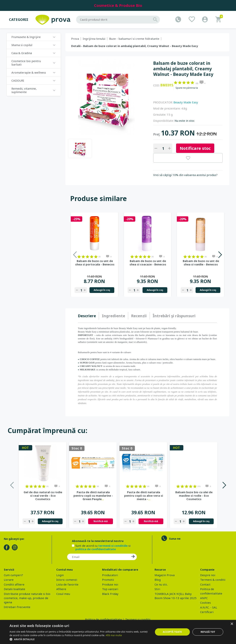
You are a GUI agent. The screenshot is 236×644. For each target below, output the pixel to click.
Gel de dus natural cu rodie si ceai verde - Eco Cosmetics (43, 496)
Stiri (157, 589)
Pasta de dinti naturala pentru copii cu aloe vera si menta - (144, 496)
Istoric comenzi (67, 580)
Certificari (207, 612)
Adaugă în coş (102, 290)
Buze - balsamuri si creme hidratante (134, 39)
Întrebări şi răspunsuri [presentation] (174, 316)
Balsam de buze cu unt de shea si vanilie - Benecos (201, 263)
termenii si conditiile (113, 546)
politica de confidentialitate (96, 549)
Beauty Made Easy (186, 102)
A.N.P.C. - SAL (209, 607)
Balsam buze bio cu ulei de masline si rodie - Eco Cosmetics (194, 496)
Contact (205, 584)
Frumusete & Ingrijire (26, 37)
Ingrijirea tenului (94, 39)
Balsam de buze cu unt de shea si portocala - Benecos (95, 263)
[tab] (88, 316)
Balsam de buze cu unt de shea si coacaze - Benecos (148, 263)
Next (220, 255)
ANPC (204, 598)
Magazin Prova (165, 575)
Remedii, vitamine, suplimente (24, 90)
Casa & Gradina (22, 53)
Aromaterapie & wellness (29, 72)
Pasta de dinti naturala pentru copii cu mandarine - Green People (93, 496)
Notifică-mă (101, 521)
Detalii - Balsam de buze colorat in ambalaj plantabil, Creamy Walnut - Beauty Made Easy (135, 46)
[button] (79, 639)
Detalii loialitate (14, 589)
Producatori (110, 575)
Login (60, 575)
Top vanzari (110, 589)
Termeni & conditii (213, 580)
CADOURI (18, 80)
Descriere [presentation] (87, 316)
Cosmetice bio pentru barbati (26, 63)
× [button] (232, 624)
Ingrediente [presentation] (114, 316)
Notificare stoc (195, 148)
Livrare (9, 580)
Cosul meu (63, 594)
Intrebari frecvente (17, 607)
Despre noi (208, 575)
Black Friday (110, 594)
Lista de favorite (67, 584)
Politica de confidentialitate (104, 619)
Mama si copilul (22, 45)
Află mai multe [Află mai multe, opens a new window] (114, 635)
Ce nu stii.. (161, 584)
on (176, 83)
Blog (158, 580)
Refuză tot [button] (208, 632)
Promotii (108, 580)
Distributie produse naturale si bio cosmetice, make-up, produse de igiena (27, 598)
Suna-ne (175, 539)
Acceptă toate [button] (172, 632)
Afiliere (61, 589)
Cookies (205, 603)
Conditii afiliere (14, 584)
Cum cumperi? (13, 575)
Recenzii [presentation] (139, 316)
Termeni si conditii (138, 619)
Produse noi (110, 584)
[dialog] (118, 632)
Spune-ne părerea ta (187, 88)
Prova (75, 39)
